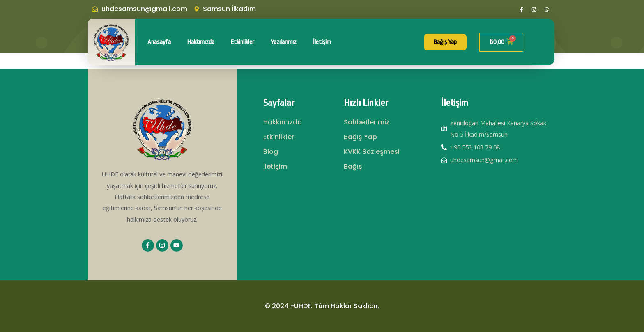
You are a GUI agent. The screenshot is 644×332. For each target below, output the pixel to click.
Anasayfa (159, 42)
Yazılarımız (284, 42)
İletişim (322, 42)
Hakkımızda (201, 42)
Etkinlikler (243, 42)
